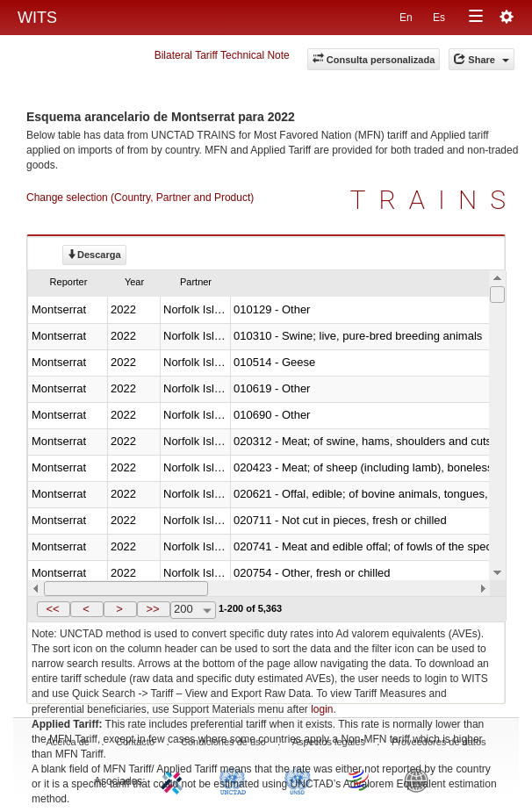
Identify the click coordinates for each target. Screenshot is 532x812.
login (322, 709)
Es (439, 18)
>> (152, 609)
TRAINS (435, 200)
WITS (37, 18)
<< (52, 609)
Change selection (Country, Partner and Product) (140, 198)
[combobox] (193, 610)
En (406, 18)
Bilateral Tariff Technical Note (222, 55)
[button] (54, 609)
